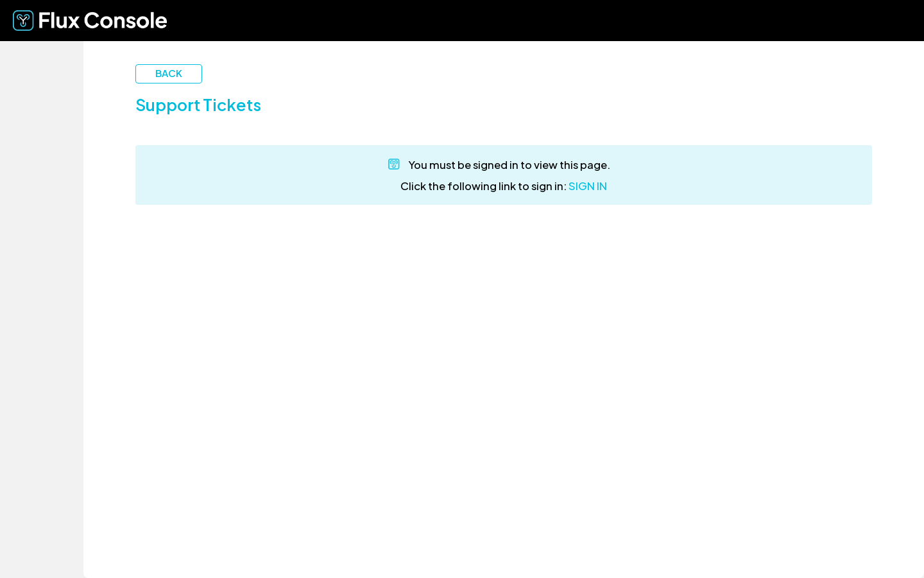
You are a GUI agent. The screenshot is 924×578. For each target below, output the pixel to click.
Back (169, 73)
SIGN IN (588, 186)
